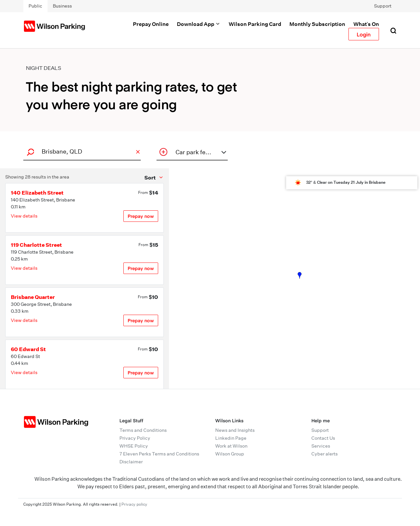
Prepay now (141, 216)
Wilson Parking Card (255, 24)
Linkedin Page (231, 438)
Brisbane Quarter (33, 297)
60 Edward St (28, 349)
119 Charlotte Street (36, 245)
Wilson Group (230, 454)
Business (62, 6)
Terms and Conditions (143, 430)
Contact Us (323, 438)
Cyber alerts (325, 454)
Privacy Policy (135, 438)
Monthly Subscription (317, 24)
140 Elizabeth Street (37, 193)
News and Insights (235, 430)
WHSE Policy (134, 446)
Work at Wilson (231, 446)
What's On (366, 24)
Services (321, 446)
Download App (199, 24)
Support (383, 6)
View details (24, 216)
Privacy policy (134, 504)
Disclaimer (131, 462)
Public (35, 6)
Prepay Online (151, 24)
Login (364, 34)
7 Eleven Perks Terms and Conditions (159, 454)
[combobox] (81, 151)
